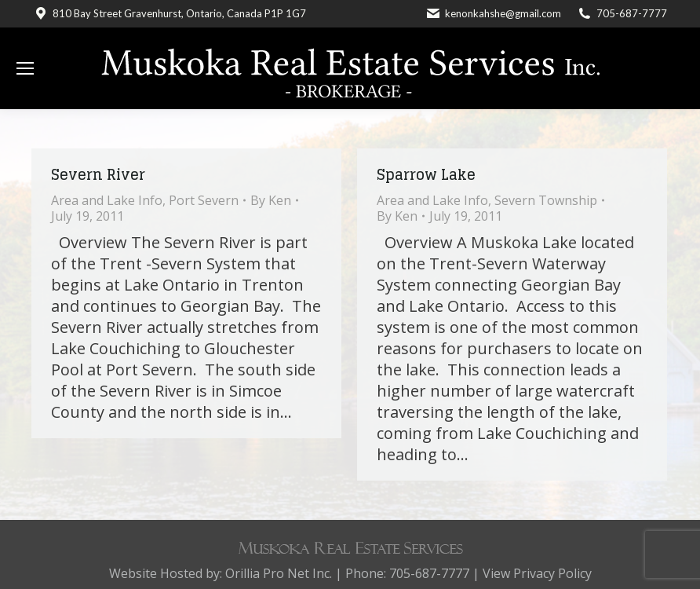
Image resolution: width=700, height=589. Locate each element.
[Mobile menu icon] (25, 68)
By (271, 200)
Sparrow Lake (426, 174)
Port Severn (204, 200)
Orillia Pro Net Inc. (279, 573)
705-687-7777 (632, 13)
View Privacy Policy (537, 573)
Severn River (98, 174)
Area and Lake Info (107, 200)
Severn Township (546, 200)
